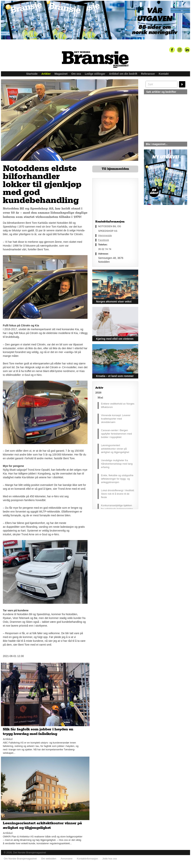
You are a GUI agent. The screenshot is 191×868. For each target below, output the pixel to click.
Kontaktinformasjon (87, 859)
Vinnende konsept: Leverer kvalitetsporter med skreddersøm (116, 419)
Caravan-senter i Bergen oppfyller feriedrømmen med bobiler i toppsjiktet (116, 434)
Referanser (148, 74)
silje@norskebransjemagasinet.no (161, 240)
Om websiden (49, 859)
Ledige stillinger (95, 74)
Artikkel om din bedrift (123, 74)
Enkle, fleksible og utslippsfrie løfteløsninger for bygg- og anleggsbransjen (117, 479)
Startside (32, 74)
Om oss (76, 74)
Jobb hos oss (110, 859)
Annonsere (67, 859)
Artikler (46, 74)
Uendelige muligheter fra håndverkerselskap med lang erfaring (117, 464)
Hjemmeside (105, 235)
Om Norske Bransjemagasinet (20, 859)
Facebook (104, 240)
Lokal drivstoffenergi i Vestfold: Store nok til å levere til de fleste (118, 494)
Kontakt (164, 74)
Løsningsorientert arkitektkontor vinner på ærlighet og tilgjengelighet (115, 449)
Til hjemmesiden (115, 169)
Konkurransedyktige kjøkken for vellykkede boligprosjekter (117, 507)
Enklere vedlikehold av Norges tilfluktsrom (118, 405)
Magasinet (61, 74)
